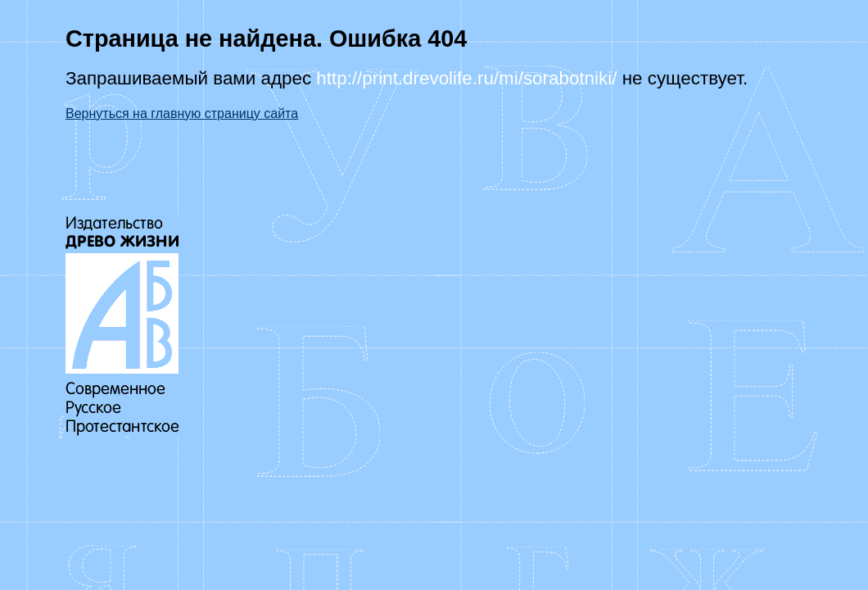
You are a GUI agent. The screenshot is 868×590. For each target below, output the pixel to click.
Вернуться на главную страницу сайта (182, 113)
